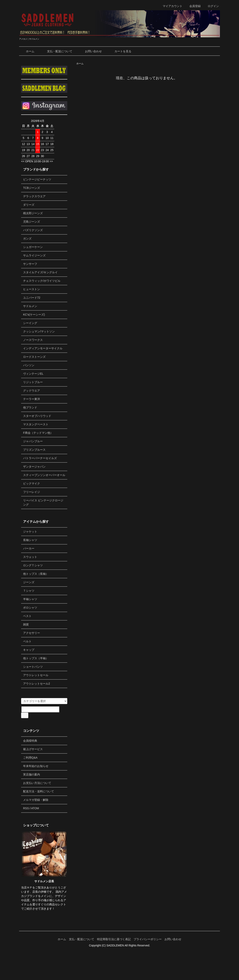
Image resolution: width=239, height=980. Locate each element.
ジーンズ (29, 582)
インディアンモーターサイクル (43, 348)
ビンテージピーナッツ (37, 179)
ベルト (27, 641)
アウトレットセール (36, 675)
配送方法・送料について (39, 791)
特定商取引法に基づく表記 (114, 939)
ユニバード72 (32, 298)
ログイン (211, 6)
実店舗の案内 (32, 774)
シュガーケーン (33, 247)
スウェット (30, 557)
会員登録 (193, 6)
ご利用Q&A (30, 758)
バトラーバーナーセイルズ (40, 458)
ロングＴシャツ (33, 565)
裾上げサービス (33, 749)
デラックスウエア (34, 196)
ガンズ (27, 239)
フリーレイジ (32, 492)
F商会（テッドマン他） (38, 433)
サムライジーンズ (34, 255)
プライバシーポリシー (148, 939)
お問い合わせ (90, 51)
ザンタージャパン (34, 467)
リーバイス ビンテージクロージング (43, 502)
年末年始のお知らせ (36, 766)
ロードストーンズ (34, 357)
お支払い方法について (37, 783)
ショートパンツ (33, 667)
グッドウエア (32, 391)
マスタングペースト (36, 424)
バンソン (29, 365)
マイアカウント (170, 6)
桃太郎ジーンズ (33, 213)
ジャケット (30, 532)
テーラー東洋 (32, 399)
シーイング (30, 323)
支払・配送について (57, 51)
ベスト (27, 616)
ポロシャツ (30, 608)
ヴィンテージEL (33, 374)
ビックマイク (32, 483)
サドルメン (30, 306)
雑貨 (26, 624)
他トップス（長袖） (36, 574)
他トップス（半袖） (36, 658)
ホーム (27, 51)
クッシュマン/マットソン (39, 331)
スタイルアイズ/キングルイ (40, 272)
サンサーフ (30, 264)
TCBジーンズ (32, 188)
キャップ (29, 650)
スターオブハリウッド (37, 416)
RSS (26, 808)
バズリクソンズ (33, 230)
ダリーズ (29, 205)
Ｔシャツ (29, 591)
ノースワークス (33, 340)
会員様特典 (30, 741)
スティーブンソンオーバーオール (44, 475)
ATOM (35, 808)
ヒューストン (32, 289)
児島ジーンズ (32, 222)
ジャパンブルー (33, 441)
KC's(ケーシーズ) (34, 315)
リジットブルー (33, 382)
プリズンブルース (34, 450)
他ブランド (30, 407)
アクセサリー (32, 633)
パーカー (29, 548)
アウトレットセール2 (37, 684)
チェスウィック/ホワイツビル (42, 281)
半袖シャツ (30, 599)
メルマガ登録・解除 (36, 800)
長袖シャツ (30, 540)
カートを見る (120, 51)
